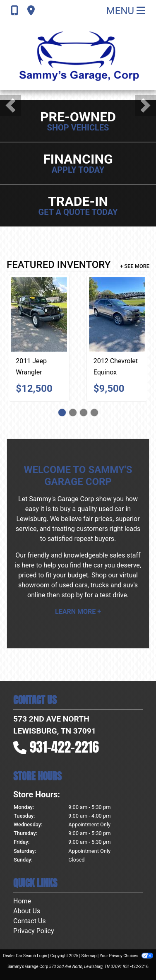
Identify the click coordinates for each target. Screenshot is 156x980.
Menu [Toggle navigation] (126, 11)
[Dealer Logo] (78, 56)
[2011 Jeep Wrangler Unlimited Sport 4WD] (39, 314)
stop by (72, 595)
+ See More (135, 266)
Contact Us (30, 921)
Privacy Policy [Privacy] (34, 931)
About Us (27, 911)
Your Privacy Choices (126, 956)
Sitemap (89, 956)
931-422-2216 (65, 747)
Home (22, 901)
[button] (11, 105)
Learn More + (78, 612)
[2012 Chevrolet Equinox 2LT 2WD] (117, 314)
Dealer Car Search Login (25, 956)
